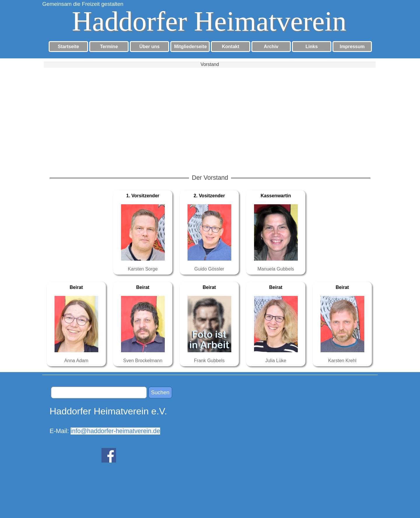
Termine (109, 47)
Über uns (149, 47)
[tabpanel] (111, 420)
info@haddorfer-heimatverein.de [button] (115, 431)
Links (312, 47)
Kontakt (231, 47)
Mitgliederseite (190, 47)
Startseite (68, 47)
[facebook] (109, 455)
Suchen (160, 392)
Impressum (352, 47)
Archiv (271, 47)
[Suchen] (99, 393)
